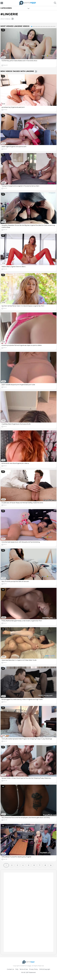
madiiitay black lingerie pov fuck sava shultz (16, 424)
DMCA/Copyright (45, 969)
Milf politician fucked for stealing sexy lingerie (16, 857)
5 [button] (38, 26)
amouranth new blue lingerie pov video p (15, 463)
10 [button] (46, 26)
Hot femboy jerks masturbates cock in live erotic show (19, 61)
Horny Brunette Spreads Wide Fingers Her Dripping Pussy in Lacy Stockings (27, 739)
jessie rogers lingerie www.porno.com (14, 147)
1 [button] (32, 26)
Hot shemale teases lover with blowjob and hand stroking (21, 542)
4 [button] (37, 26)
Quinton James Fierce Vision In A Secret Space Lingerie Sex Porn (23, 306)
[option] (28, 48)
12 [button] (50, 26)
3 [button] (35, 26)
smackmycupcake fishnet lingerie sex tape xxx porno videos (22, 345)
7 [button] (42, 26)
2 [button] (33, 26)
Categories (6, 8)
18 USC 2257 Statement (29, 972)
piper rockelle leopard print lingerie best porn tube (18, 385)
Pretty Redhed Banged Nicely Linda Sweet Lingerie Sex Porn (22, 621)
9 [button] (45, 26)
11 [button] (48, 26)
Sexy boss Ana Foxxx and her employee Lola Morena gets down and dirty (26, 818)
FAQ (17, 969)
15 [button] (55, 26)
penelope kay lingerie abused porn (13, 107)
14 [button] (53, 26)
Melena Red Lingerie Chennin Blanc (14, 267)
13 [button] (51, 26)
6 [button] (40, 26)
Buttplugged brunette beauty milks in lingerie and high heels (22, 700)
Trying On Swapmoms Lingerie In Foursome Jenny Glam (20, 186)
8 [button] (43, 26)
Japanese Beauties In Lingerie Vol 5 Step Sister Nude (19, 660)
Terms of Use (24, 969)
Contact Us (10, 969)
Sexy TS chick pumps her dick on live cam (15, 582)
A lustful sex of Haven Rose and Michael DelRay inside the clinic (22, 503)
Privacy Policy (34, 969)
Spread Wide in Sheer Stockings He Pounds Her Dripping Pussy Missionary (26, 778)
